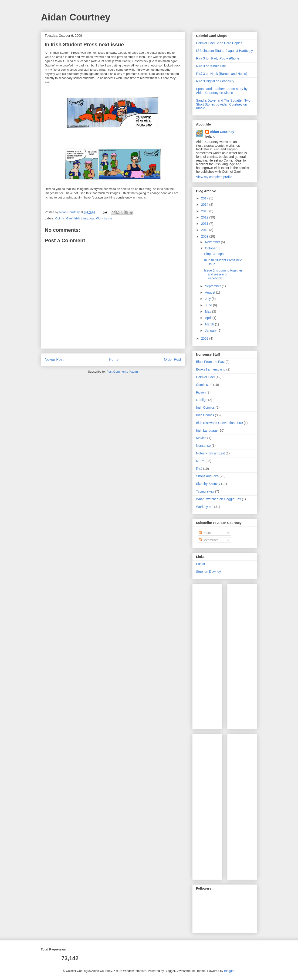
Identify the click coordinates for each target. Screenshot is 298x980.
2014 (205, 205)
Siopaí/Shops (214, 254)
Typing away (205, 491)
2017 (205, 198)
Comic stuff (204, 385)
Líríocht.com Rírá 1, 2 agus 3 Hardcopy (224, 51)
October (211, 248)
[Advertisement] (210, 655)
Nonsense (203, 446)
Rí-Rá (200, 461)
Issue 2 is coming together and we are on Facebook (223, 274)
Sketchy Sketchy (208, 484)
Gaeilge (202, 400)
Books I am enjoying (211, 369)
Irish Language (84, 218)
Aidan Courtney (76, 17)
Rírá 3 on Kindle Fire (211, 66)
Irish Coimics (205, 407)
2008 (205, 338)
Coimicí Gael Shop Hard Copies (219, 43)
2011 (205, 224)
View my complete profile (214, 177)
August (210, 292)
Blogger (229, 971)
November (213, 242)
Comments (209, 540)
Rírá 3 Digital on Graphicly (215, 81)
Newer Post (54, 359)
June (209, 305)
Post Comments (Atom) (122, 372)
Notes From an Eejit (210, 453)
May (208, 311)
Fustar (201, 564)
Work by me (104, 218)
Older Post (173, 359)
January (211, 331)
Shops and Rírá (207, 476)
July (208, 299)
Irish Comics (205, 415)
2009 (205, 236)
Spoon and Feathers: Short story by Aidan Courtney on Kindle (222, 91)
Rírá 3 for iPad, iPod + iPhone (218, 58)
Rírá (199, 469)
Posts (205, 533)
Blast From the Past (210, 362)
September (213, 286)
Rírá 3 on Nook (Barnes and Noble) (222, 74)
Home (114, 359)
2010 (205, 230)
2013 (205, 211)
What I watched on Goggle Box (218, 499)
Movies (201, 438)
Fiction (201, 392)
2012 (205, 217)
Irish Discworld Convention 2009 (219, 423)
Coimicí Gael (64, 218)
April (209, 318)
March (210, 324)
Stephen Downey (208, 572)
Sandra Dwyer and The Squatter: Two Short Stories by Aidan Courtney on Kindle (223, 104)
